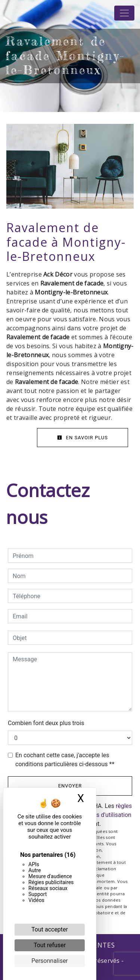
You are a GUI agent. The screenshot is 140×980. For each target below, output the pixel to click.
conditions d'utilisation (102, 815)
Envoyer (70, 786)
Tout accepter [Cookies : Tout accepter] (50, 929)
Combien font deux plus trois (46, 723)
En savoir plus (83, 438)
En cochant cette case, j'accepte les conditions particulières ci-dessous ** (65, 760)
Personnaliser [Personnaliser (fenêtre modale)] (50, 961)
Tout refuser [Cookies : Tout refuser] (50, 945)
